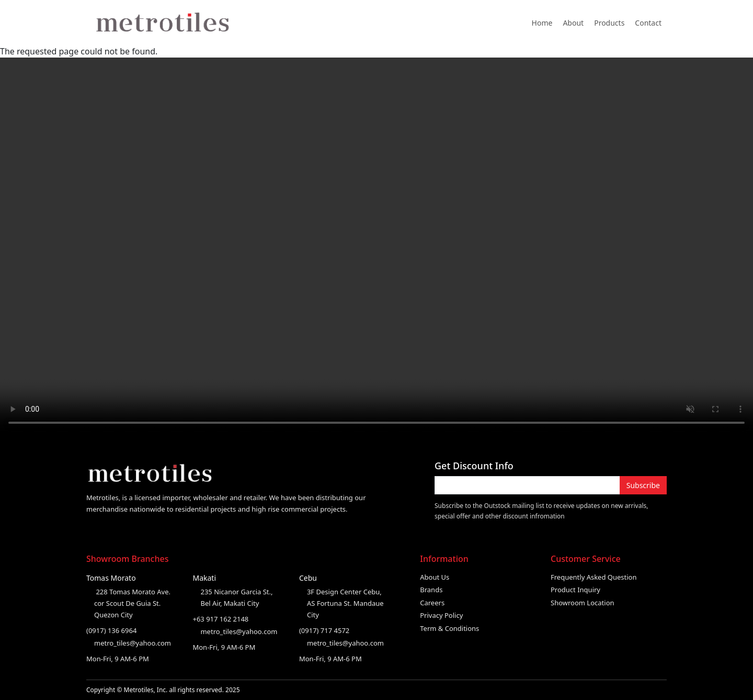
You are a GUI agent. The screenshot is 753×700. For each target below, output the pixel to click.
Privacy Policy (441, 615)
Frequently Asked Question (594, 577)
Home (542, 23)
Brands (431, 590)
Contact (648, 23)
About (573, 23)
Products (609, 23)
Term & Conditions (449, 628)
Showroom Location (583, 603)
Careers (432, 603)
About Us (435, 577)
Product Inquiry (575, 590)
